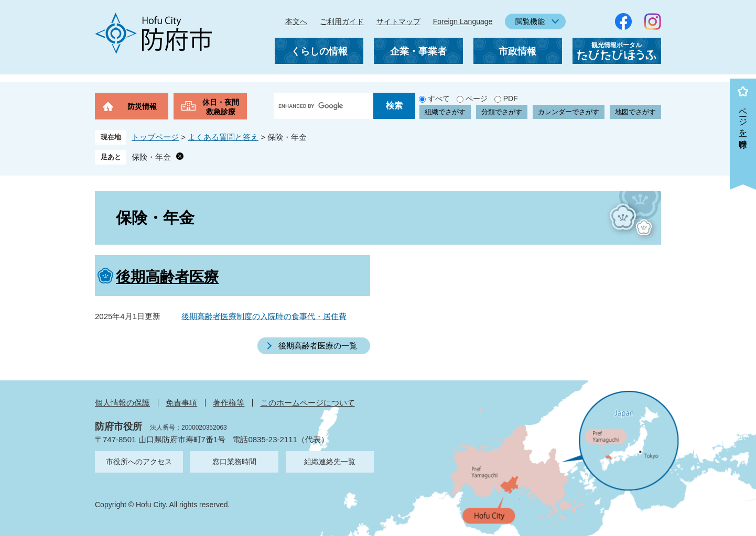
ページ (477, 99)
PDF (511, 99)
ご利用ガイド (342, 21)
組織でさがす (445, 112)
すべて (439, 99)
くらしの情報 (319, 51)
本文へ (296, 21)
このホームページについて (308, 403)
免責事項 (181, 403)
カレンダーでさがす (569, 112)
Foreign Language (463, 21)
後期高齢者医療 (167, 277)
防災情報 (142, 106)
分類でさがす (502, 112)
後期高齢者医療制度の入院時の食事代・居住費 (264, 316)
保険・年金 (151, 157)
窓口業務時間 (234, 462)
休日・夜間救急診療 (221, 107)
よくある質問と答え (223, 137)
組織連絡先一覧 (330, 462)
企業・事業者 (418, 51)
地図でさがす (635, 112)
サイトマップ (398, 21)
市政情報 (517, 51)
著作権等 (229, 403)
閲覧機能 (530, 21)
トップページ (155, 137)
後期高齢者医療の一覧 (318, 346)
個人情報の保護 (122, 403)
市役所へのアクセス (139, 462)
